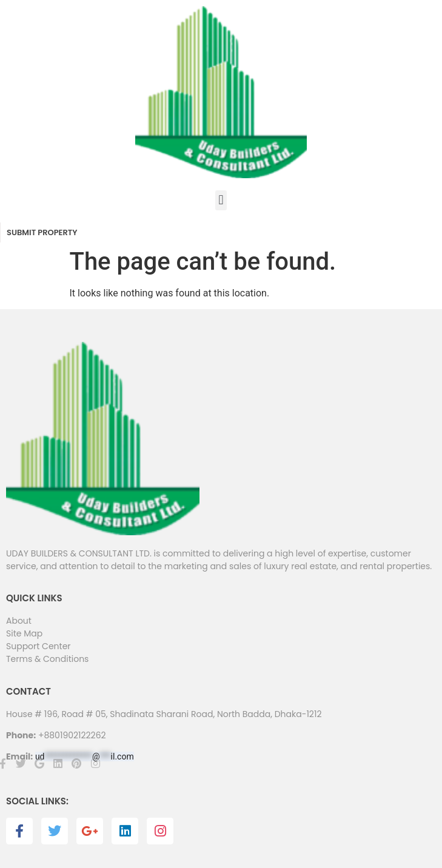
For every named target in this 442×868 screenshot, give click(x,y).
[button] (221, 200)
